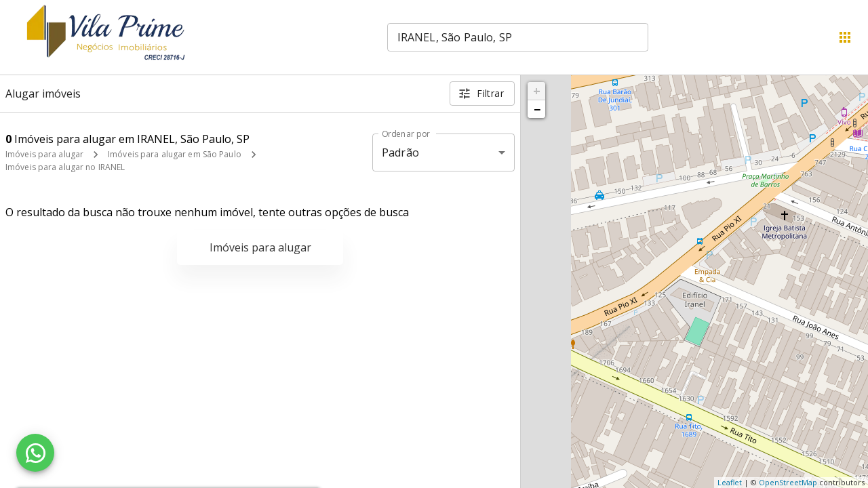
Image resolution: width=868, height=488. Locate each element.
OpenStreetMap (788, 482)
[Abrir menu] (845, 37)
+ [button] (537, 91)
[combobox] (518, 37)
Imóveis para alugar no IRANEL (65, 167)
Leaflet (730, 482)
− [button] (537, 109)
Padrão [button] (400, 152)
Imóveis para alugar (44, 154)
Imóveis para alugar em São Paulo (175, 154)
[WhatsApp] (35, 453)
